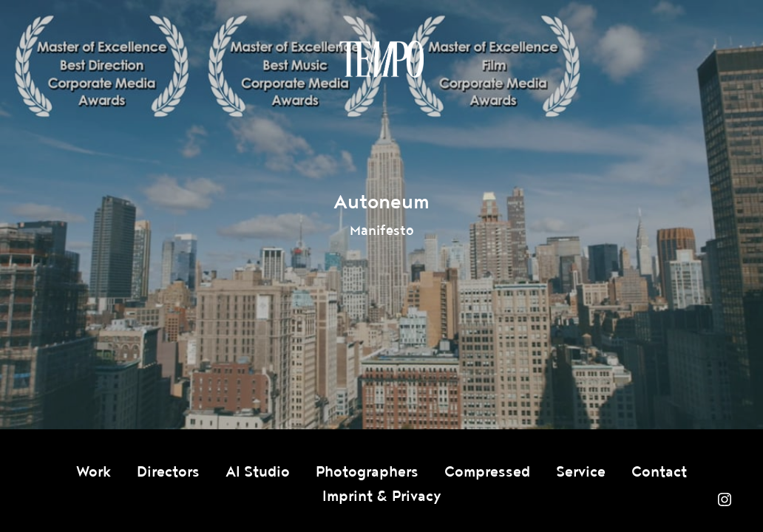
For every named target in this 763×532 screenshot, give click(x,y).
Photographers (367, 472)
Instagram (725, 499)
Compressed (487, 472)
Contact (659, 472)
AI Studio (258, 472)
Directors (168, 472)
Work (94, 472)
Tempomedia (381, 59)
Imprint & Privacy (382, 497)
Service (581, 472)
